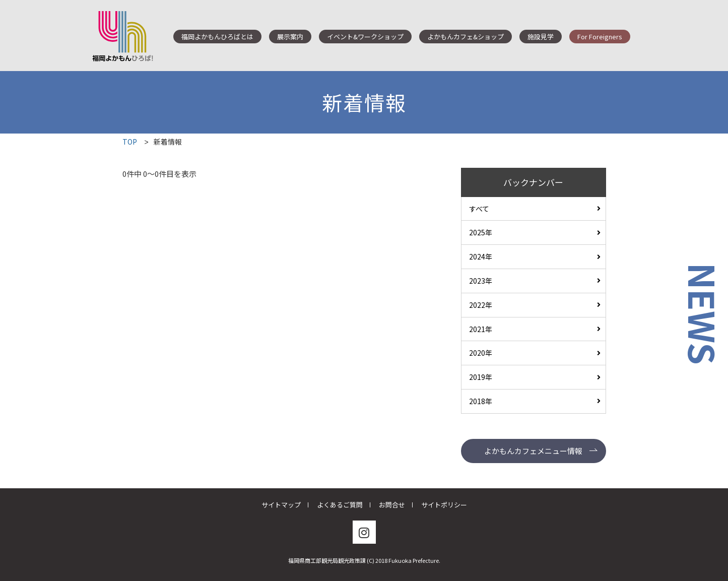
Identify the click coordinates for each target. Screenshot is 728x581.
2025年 (481, 232)
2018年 (481, 401)
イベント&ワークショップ (365, 37)
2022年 (481, 305)
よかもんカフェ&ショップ (466, 37)
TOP (130, 142)
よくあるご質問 (340, 505)
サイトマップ (281, 505)
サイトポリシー (444, 505)
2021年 (481, 329)
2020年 (481, 353)
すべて (479, 209)
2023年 (481, 281)
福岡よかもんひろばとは (217, 37)
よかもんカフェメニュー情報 (533, 451)
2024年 (481, 256)
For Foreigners (600, 37)
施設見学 (541, 37)
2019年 (481, 377)
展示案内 (290, 37)
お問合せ (392, 505)
